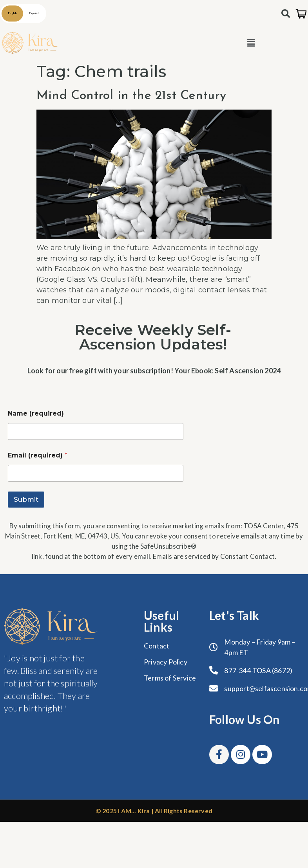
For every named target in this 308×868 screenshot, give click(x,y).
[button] (251, 43)
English (12, 14)
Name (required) (36, 413)
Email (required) (38, 455)
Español (34, 14)
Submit (26, 499)
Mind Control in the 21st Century (131, 96)
